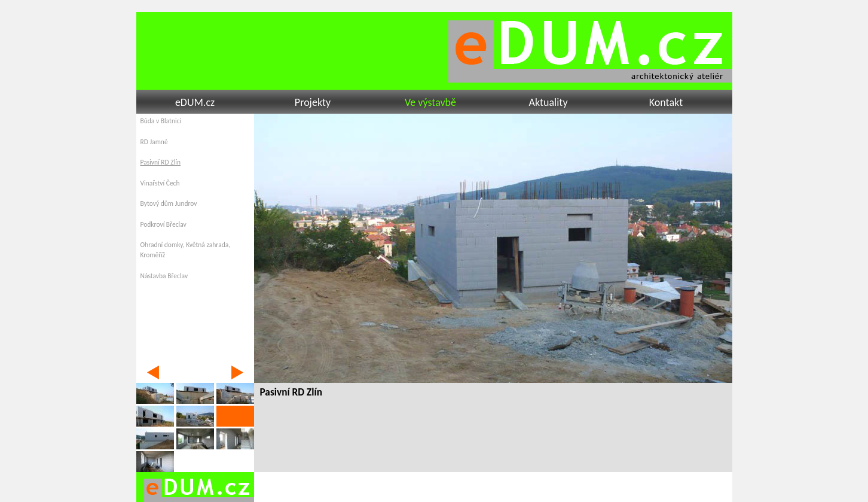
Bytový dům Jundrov (169, 203)
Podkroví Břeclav (163, 224)
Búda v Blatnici (161, 121)
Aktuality (548, 102)
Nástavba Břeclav (164, 276)
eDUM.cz (195, 102)
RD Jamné (154, 142)
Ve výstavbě (430, 102)
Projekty (313, 102)
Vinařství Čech (160, 183)
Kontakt (666, 102)
